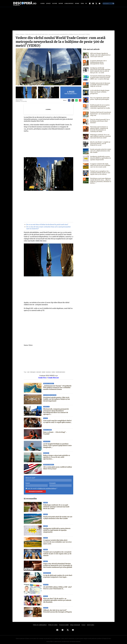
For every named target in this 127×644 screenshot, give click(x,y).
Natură (61, 3)
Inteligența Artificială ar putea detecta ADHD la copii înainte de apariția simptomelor (57, 528)
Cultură (54, 3)
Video (82, 3)
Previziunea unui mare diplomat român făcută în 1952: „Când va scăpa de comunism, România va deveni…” (100, 181)
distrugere (32, 370)
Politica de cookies (53, 623)
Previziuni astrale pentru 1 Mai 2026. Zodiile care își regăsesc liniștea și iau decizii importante (57, 397)
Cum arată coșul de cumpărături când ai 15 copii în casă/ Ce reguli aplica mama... (57, 419)
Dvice (30, 343)
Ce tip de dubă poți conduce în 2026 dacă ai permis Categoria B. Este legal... (58, 574)
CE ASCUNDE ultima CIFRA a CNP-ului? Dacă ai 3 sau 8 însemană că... (57, 586)
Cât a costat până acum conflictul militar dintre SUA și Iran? (58, 466)
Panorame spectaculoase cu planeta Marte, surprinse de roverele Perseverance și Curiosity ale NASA (101, 129)
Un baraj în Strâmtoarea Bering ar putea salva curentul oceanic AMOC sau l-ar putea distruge (100, 77)
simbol (43, 370)
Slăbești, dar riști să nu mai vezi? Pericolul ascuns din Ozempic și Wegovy (58, 609)
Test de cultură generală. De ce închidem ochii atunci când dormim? (100, 121)
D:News (43, 3)
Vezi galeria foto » (71, 92)
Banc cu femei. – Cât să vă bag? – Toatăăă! (58, 430)
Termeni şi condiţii (64, 623)
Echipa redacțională (75, 623)
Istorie (77, 3)
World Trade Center (59, 370)
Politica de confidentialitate (47, 486)
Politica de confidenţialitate (40, 623)
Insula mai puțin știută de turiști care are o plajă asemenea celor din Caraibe (58, 515)
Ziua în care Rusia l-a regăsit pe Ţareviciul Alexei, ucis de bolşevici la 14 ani (101, 143)
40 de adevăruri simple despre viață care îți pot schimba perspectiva (100, 92)
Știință (48, 3)
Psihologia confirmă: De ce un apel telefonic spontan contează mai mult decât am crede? (56, 505)
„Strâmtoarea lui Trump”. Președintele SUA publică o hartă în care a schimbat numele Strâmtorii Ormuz (57, 385)
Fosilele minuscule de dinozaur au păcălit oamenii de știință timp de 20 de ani (101, 85)
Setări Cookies (90, 623)
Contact (83, 623)
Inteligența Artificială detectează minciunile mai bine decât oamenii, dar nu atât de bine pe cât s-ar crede (100, 70)
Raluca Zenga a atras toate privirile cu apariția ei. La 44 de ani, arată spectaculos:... (57, 455)
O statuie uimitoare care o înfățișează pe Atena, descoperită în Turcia (100, 62)
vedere (52, 370)
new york (38, 370)
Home (17, 34)
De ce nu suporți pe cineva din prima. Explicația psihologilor (100, 98)
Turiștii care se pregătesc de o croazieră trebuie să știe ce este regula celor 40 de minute (57, 552)
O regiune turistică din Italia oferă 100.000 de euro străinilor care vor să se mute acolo (57, 540)
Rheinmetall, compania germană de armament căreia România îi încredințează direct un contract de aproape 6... (56, 409)
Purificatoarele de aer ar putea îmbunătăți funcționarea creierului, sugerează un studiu (100, 106)
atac (28, 370)
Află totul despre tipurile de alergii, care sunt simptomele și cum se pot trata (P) (100, 55)
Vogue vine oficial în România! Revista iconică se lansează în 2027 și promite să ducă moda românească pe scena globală (58, 563)
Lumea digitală (69, 3)
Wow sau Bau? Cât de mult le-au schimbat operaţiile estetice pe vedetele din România (58, 598)
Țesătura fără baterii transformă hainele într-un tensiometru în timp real (100, 114)
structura (48, 370)
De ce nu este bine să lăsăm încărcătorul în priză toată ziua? (47, 222)
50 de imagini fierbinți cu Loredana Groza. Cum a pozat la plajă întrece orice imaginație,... (57, 443)
